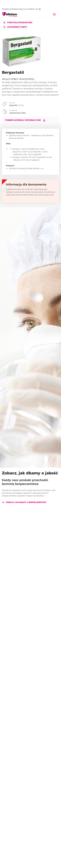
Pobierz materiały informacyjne (25, 120)
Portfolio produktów (18, 23)
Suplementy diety (15, 27)
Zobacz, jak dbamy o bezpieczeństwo (24, 502)
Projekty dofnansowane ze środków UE (21, 9)
